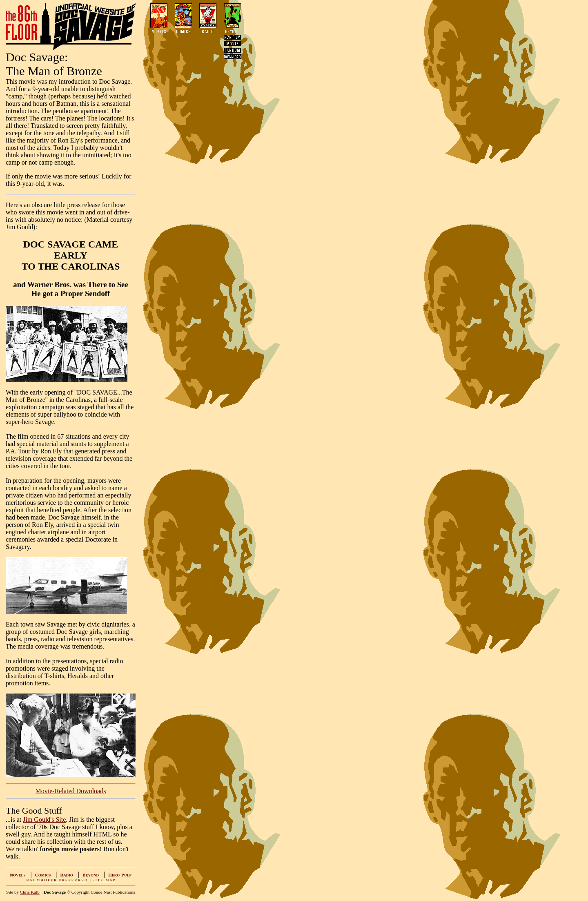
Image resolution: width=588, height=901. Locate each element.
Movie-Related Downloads (71, 791)
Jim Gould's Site (44, 820)
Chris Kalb (30, 892)
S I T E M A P (104, 880)
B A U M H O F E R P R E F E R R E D (57, 880)
